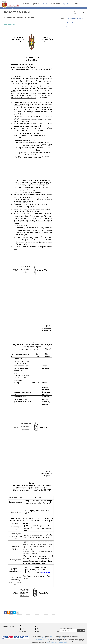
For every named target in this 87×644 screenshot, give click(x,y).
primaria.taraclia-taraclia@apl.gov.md (74, 19)
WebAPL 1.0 (53, 636)
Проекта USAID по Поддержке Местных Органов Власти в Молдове (56, 638)
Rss (37, 631)
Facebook (23, 626)
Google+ (38, 629)
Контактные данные (8, 627)
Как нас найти (71, 27)
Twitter (38, 626)
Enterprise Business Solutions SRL (41, 639)
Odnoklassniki (24, 629)
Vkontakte (23, 631)
